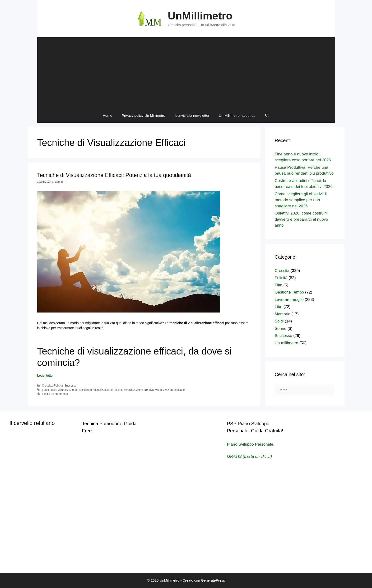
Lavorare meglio (289, 300)
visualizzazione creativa (139, 390)
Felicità (58, 386)
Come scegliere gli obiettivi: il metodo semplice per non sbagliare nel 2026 (301, 200)
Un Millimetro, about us (237, 115)
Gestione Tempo (289, 292)
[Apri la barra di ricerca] (267, 116)
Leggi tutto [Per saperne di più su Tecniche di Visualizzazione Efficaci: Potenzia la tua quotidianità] (45, 375)
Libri (279, 307)
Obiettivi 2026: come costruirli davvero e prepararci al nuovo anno (301, 219)
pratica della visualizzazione (59, 390)
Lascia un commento (55, 394)
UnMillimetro (200, 16)
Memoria (283, 314)
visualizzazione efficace (170, 390)
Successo (70, 386)
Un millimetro (286, 343)
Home (107, 115)
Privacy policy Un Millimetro (143, 115)
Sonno (281, 329)
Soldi (279, 321)
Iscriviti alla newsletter (192, 115)
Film (279, 285)
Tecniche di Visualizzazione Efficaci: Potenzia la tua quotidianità (114, 175)
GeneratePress (213, 580)
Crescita (47, 386)
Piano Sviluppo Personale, (251, 444)
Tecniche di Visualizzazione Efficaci (100, 390)
